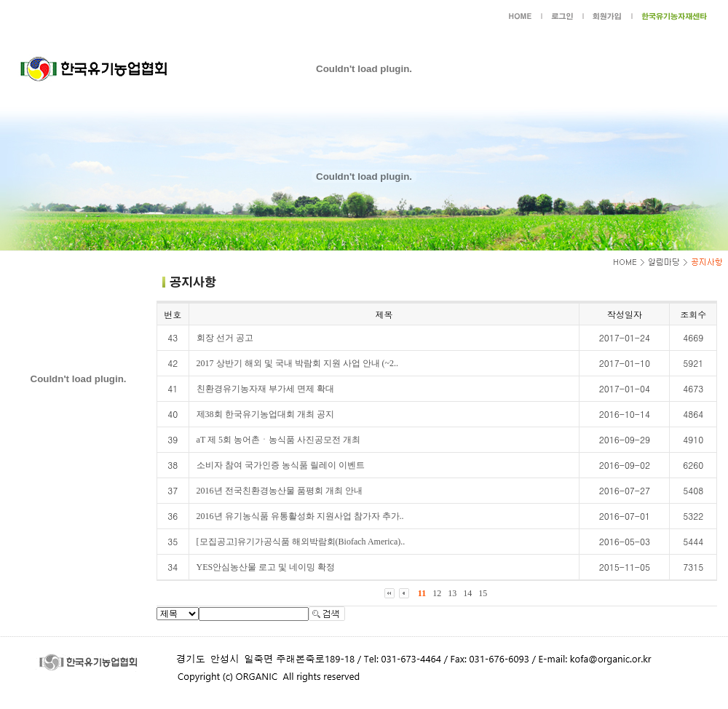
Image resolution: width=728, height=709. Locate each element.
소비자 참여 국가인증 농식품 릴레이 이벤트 (281, 465)
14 (467, 593)
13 (452, 593)
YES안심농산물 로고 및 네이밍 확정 (266, 567)
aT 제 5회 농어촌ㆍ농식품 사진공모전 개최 (278, 440)
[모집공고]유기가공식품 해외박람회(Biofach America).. (301, 542)
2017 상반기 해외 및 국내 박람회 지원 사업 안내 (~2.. (298, 363)
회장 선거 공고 (225, 338)
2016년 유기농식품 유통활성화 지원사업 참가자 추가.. (300, 516)
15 (483, 593)
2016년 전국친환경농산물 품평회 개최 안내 (280, 491)
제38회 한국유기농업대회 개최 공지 (265, 414)
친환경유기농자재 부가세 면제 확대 (265, 389)
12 (437, 593)
